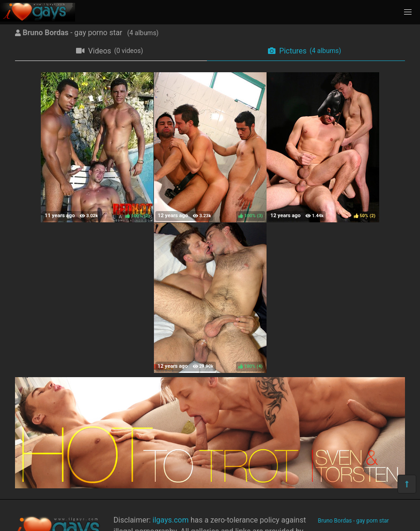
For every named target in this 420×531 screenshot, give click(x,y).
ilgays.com (171, 520)
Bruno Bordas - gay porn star (353, 521)
